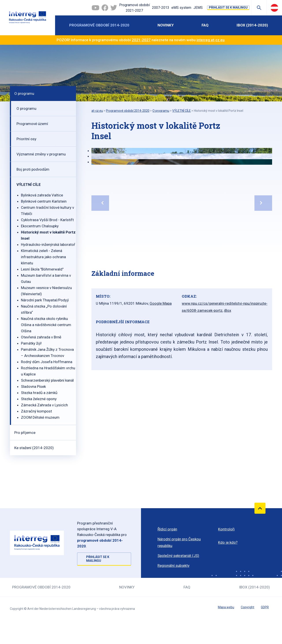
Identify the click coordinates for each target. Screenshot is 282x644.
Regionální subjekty (173, 566)
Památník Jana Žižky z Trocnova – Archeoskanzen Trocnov (47, 353)
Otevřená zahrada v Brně (41, 337)
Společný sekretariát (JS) (178, 556)
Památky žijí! (31, 343)
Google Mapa (161, 303)
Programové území (32, 124)
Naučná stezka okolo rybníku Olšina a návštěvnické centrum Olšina (46, 325)
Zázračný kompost (36, 411)
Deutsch (274, 8)
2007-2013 (161, 8)
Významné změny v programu (41, 154)
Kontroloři (226, 529)
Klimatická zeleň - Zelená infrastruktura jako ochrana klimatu (43, 257)
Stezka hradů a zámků (39, 393)
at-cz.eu (97, 111)
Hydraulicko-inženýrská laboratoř (48, 245)
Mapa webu (226, 607)
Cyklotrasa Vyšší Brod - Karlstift (47, 220)
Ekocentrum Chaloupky (40, 226)
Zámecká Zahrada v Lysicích (44, 405)
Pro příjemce (25, 433)
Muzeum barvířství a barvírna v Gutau (46, 278)
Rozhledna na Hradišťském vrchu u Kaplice (48, 371)
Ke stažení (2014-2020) (34, 448)
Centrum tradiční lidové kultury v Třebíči (47, 211)
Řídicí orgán (167, 529)
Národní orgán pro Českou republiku (179, 542)
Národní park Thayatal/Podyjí (45, 300)
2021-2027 (141, 40)
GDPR (265, 607)
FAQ (205, 25)
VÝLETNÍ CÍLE (29, 185)
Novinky (166, 25)
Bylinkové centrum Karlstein (44, 201)
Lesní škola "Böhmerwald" (42, 269)
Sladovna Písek (33, 386)
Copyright (248, 607)
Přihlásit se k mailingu (228, 7)
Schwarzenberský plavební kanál (47, 380)
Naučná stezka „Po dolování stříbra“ (44, 309)
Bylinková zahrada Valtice (42, 195)
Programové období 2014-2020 (99, 25)
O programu (24, 93)
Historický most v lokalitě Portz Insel (48, 235)
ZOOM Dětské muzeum (40, 417)
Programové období (135, 8)
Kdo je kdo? (228, 542)
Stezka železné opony (39, 399)
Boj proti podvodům (33, 169)
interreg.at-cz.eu (211, 40)
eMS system (181, 8)
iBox (228, 310)
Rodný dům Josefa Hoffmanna (47, 362)
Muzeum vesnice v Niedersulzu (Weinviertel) (46, 291)
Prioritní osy (26, 139)
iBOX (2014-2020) (252, 25)
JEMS (198, 8)
